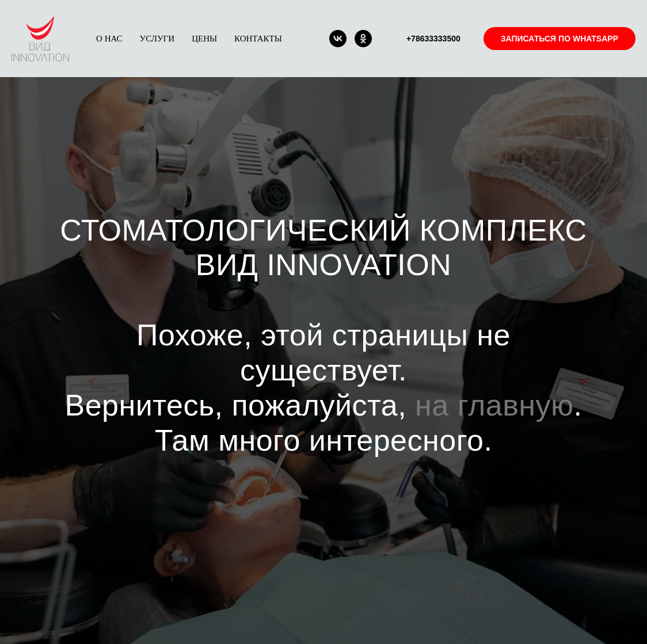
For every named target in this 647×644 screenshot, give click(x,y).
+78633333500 (433, 39)
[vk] (338, 39)
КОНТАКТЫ (258, 39)
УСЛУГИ (157, 39)
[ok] (363, 39)
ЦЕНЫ (204, 39)
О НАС (109, 39)
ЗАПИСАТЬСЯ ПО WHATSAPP (560, 39)
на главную (494, 405)
